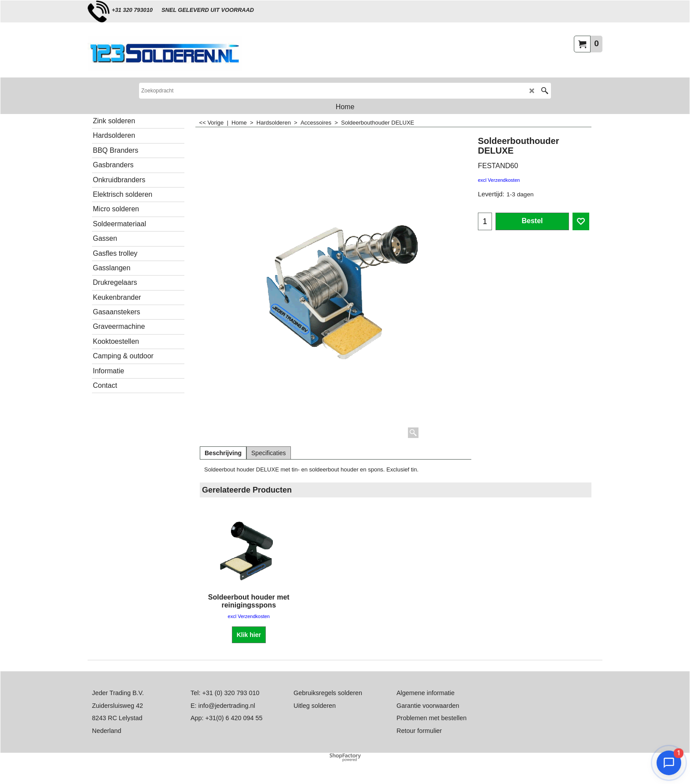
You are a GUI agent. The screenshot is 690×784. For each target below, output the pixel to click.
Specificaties (269, 453)
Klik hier (249, 635)
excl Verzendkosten (499, 180)
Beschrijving (223, 453)
